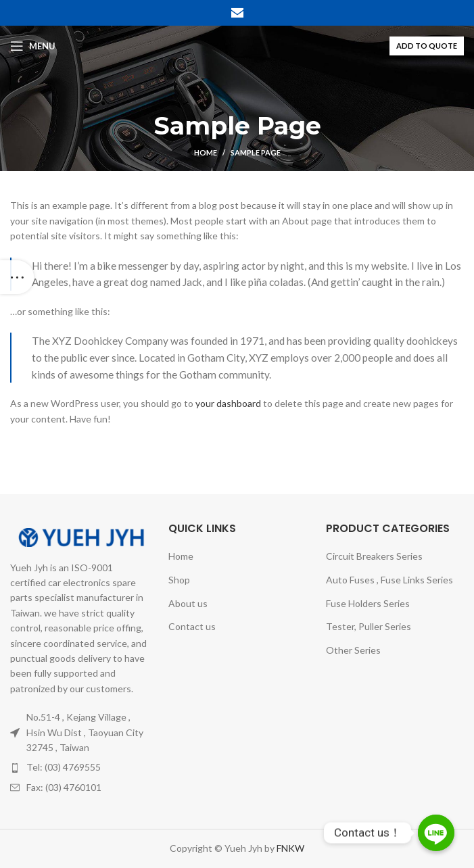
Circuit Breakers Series (374, 556)
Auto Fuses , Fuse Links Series (389, 580)
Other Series (353, 650)
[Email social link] (237, 13)
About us (188, 603)
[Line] (436, 833)
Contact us (192, 626)
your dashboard (228, 403)
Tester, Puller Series (369, 626)
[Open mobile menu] (33, 46)
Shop (179, 580)
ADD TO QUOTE (427, 46)
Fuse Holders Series (368, 603)
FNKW (289, 848)
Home (206, 152)
